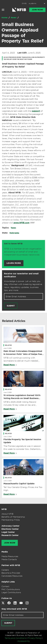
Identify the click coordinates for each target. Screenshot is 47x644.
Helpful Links (8, 582)
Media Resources (10, 556)
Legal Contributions (11, 592)
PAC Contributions (11, 589)
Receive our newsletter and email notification (21, 275)
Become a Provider (11, 573)
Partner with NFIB (11, 565)
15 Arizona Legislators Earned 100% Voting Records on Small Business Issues (22, 397)
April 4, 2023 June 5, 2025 (21, 53)
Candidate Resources (12, 576)
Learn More (14, 263)
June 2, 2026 (7, 392)
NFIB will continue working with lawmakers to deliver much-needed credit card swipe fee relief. (21, 359)
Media (5, 552)
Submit (11, 306)
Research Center (10, 535)
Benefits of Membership (13, 517)
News (14, 18)
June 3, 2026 (7, 348)
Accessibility (24, 641)
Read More (9, 365)
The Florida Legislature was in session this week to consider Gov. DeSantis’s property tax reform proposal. (22, 448)
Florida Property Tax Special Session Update (22, 441)
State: (5, 233)
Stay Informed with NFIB (14, 609)
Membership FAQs (11, 520)
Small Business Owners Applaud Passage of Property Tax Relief (22, 33)
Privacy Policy (35, 638)
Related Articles (14, 321)
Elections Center (10, 529)
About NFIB (7, 514)
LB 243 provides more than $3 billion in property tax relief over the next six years (24, 58)
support (36, 111)
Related (8, 345)
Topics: (6, 228)
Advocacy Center (10, 526)
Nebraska (14, 233)
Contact (5, 586)
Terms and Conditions (15, 638)
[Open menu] (3, 10)
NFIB (4, 509)
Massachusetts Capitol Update (19, 484)
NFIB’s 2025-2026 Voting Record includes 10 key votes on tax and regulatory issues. (20, 403)
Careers (5, 570)
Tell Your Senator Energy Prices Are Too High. (23, 489)
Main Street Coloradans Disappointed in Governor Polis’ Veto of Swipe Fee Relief (23, 353)
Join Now (37, 10)
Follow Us (7, 598)
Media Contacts (9, 559)
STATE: (24, 4)
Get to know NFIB (13, 244)
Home (5, 18)
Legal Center (8, 532)
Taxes (13, 228)
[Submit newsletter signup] (11, 306)
